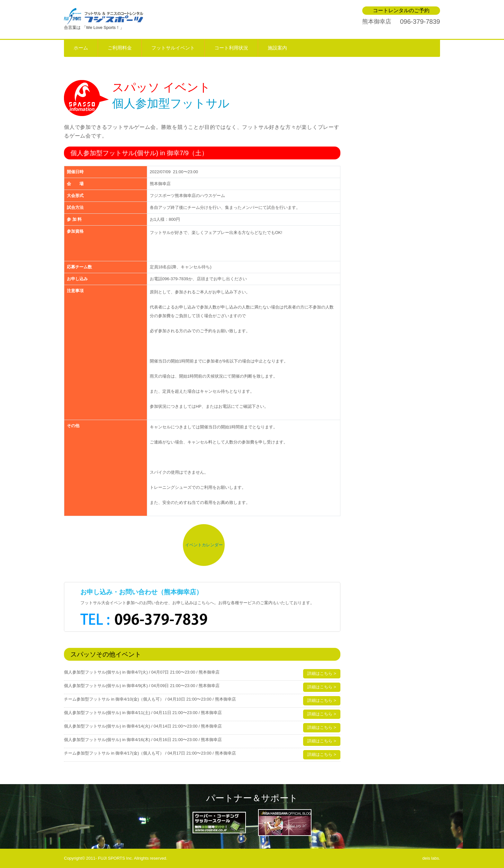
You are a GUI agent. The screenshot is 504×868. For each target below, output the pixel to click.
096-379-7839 (420, 22)
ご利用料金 (120, 48)
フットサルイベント (173, 48)
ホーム (81, 48)
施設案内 (277, 48)
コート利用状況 (231, 48)
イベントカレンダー (204, 545)
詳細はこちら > (322, 673)
